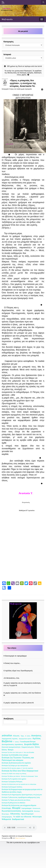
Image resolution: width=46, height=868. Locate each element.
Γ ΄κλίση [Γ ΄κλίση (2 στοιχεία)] (16, 742)
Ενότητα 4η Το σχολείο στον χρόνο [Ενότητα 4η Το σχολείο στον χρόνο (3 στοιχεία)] (14, 779)
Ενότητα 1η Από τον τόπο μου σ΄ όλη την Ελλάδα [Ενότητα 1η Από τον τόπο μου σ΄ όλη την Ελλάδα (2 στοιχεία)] (18, 752)
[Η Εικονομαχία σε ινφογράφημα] (23, 653)
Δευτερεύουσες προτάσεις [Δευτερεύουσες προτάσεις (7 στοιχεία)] (12, 744)
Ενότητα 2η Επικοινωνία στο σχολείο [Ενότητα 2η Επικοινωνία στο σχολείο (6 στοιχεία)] (16, 763)
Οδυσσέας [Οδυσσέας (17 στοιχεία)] (15, 814)
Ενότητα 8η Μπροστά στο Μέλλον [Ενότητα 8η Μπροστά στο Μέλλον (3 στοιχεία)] (14, 803)
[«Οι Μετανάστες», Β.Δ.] (23, 676)
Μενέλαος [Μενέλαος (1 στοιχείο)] (37, 811)
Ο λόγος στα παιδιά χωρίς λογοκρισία (20, 89)
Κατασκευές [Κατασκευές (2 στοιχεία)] (36, 808)
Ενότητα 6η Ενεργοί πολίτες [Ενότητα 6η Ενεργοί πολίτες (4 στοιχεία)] (12, 787)
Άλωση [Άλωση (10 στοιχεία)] (16, 736)
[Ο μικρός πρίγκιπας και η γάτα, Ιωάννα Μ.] (23, 700)
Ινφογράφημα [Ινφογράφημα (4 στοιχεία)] (27, 808)
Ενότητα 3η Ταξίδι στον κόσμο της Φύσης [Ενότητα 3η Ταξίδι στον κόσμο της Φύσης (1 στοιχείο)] (14, 773)
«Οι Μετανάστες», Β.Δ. (11, 678)
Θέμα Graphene (20, 838)
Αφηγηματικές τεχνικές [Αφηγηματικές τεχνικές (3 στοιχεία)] (10, 739)
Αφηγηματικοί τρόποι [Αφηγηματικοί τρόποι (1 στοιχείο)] (25, 739)
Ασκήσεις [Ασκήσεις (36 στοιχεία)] (36, 735)
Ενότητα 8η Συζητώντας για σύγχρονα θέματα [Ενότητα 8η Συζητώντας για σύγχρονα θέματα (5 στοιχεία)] (19, 805)
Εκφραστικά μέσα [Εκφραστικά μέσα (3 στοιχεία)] (28, 747)
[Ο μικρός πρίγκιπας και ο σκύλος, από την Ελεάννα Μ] (23, 690)
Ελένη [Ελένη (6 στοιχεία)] (37, 747)
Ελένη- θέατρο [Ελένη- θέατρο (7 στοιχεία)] (8, 750)
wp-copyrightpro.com (32, 843)
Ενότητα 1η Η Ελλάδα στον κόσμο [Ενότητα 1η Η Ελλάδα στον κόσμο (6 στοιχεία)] (15, 755)
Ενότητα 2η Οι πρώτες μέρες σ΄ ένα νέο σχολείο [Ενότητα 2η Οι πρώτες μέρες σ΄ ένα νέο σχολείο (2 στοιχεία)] (17, 768)
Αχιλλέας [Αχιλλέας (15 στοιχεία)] (37, 738)
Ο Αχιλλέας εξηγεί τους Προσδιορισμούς (18, 671)
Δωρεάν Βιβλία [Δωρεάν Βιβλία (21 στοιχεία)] (31, 744)
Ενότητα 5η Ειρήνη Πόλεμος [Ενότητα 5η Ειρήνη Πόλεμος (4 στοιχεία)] (12, 782)
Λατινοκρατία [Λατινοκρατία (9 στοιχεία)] (27, 811)
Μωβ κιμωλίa (7, 19)
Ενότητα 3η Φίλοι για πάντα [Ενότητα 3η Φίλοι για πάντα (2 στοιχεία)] (11, 776)
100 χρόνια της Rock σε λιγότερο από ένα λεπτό (24, 66)
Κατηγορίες (9, 42)
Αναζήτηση (8, 719)
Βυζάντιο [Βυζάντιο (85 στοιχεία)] (7, 741)
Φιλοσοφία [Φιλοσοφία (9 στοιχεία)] (37, 817)
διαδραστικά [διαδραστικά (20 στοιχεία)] (18, 819)
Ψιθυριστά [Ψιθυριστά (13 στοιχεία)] (6, 819)
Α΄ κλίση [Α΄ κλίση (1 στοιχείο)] (28, 736)
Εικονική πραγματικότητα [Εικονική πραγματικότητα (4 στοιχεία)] (11, 747)
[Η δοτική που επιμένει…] (23, 661)
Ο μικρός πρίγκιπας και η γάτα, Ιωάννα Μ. (19, 703)
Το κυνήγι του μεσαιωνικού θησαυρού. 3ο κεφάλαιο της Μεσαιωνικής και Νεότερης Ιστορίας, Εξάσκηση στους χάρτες (23, 73)
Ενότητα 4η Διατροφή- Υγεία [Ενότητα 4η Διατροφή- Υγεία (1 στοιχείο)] (29, 776)
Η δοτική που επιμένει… (12, 663)
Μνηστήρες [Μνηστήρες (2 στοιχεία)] (5, 814)
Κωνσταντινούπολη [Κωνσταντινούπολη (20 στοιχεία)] (11, 811)
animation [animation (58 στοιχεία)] (7, 735)
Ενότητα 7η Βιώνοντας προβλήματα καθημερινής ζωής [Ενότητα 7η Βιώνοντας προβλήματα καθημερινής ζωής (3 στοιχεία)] (21, 797)
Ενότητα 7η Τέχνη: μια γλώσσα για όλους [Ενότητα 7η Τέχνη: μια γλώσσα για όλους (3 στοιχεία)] (16, 800)
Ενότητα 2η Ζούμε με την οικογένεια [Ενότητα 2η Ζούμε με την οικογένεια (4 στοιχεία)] (15, 765)
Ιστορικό (7, 54)
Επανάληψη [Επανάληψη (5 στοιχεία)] (6, 808)
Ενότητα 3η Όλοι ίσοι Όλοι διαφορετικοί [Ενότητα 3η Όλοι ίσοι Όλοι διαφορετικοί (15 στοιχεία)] (20, 771)
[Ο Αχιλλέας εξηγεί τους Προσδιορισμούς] (23, 668)
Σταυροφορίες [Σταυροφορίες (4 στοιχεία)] (7, 817)
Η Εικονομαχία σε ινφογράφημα (15, 656)
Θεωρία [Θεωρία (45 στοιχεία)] (16, 808)
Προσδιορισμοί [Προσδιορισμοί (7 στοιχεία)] (27, 814)
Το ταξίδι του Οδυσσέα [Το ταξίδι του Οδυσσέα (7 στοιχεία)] (22, 817)
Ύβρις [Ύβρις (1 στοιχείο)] (22, 736)
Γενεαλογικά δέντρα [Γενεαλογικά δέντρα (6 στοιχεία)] (28, 742)
